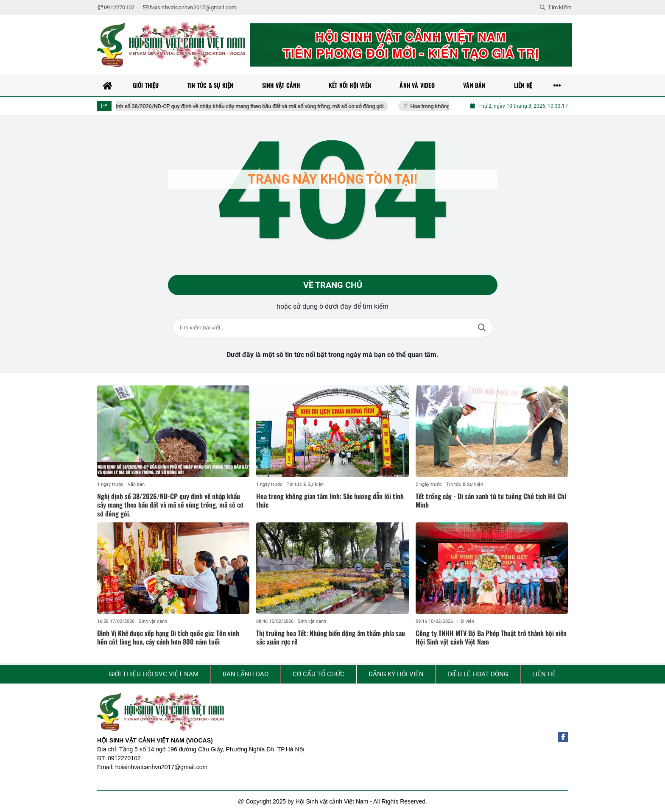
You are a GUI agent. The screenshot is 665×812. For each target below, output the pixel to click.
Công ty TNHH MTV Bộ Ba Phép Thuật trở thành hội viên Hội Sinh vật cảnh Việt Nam (491, 638)
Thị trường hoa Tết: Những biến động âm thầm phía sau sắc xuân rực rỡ (331, 638)
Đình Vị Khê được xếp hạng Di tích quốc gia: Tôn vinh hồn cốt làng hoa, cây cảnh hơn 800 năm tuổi (168, 638)
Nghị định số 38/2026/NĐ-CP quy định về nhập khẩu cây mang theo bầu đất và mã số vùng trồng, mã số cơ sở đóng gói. (249, 106)
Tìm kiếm (482, 328)
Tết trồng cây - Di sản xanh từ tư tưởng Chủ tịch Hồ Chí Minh (491, 501)
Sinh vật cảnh (153, 621)
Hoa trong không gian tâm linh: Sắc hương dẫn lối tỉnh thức (330, 501)
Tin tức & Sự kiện (305, 484)
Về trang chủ (333, 285)
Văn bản (136, 484)
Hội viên (466, 621)
